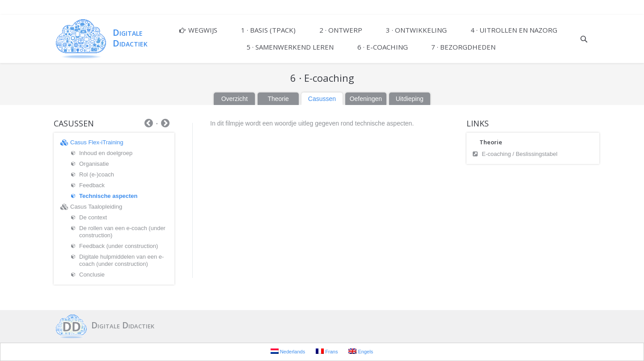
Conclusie (92, 275)
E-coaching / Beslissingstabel (519, 154)
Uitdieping (410, 99)
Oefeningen (366, 99)
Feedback (92, 185)
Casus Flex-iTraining (97, 142)
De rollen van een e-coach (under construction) (122, 232)
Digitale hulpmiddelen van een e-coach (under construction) (121, 260)
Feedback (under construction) (119, 246)
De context (93, 217)
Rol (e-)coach (97, 174)
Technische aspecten (108, 196)
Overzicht (235, 99)
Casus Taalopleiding (96, 207)
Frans (327, 351)
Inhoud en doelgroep (106, 153)
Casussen (322, 99)
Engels (361, 351)
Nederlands (288, 351)
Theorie (278, 99)
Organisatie (94, 164)
